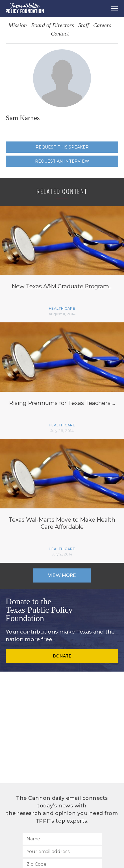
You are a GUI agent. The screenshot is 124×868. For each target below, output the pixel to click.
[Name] (62, 839)
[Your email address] (62, 852)
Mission (18, 26)
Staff (84, 26)
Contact (60, 34)
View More (62, 575)
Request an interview (62, 161)
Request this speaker (62, 147)
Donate (62, 656)
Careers (102, 26)
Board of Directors (53, 26)
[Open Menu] (114, 8)
